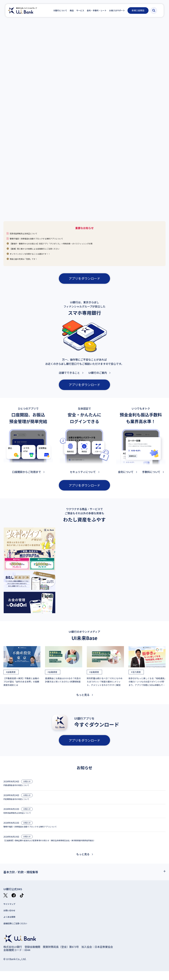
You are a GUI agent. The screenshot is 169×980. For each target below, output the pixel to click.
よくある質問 (11, 925)
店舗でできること (69, 377)
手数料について (151, 476)
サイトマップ (11, 911)
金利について (126, 476)
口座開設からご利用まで (27, 476)
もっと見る (83, 699)
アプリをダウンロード (84, 282)
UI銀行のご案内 (98, 377)
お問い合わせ (11, 918)
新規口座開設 (140, 10)
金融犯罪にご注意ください (19, 932)
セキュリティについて (83, 476)
